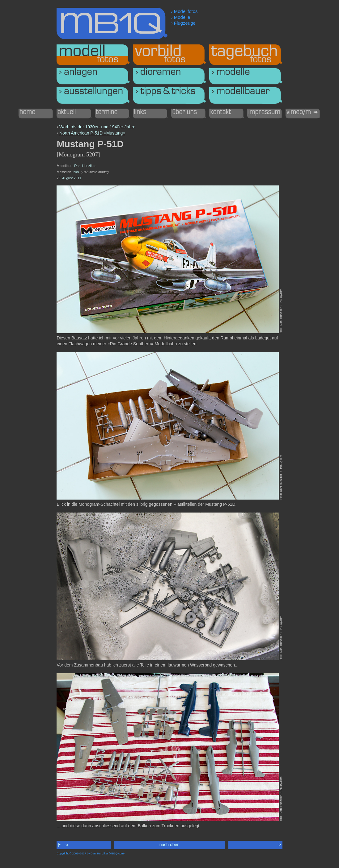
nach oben (169, 845)
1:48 (76, 172)
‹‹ (67, 845)
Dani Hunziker (85, 166)
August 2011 (72, 178)
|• (59, 845)
